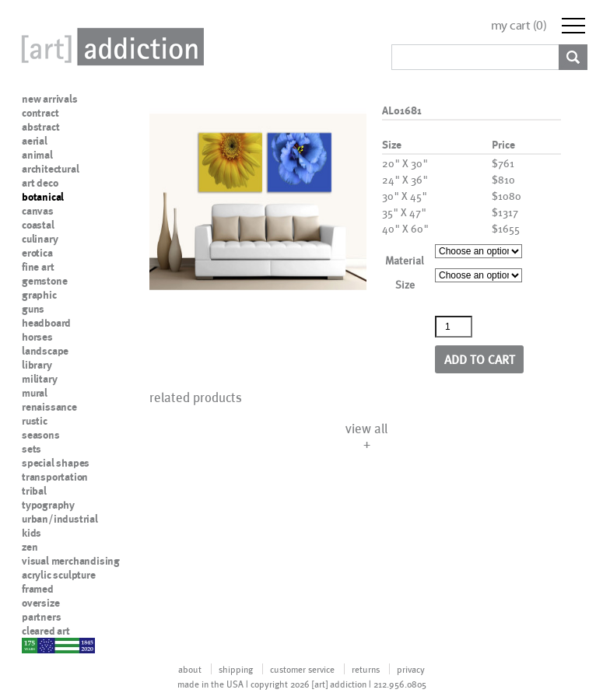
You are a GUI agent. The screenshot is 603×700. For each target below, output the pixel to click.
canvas (38, 211)
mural (35, 393)
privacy (411, 669)
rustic (35, 421)
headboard (46, 323)
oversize (40, 603)
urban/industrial (60, 519)
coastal (38, 225)
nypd (33, 645)
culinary (40, 239)
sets (32, 449)
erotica (37, 253)
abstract (40, 127)
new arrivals (50, 99)
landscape (45, 351)
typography (48, 505)
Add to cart (480, 359)
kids (32, 533)
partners (41, 617)
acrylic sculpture (59, 575)
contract (40, 113)
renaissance (49, 407)
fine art (38, 267)
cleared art (46, 631)
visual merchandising (71, 561)
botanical (43, 197)
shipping (236, 669)
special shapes (56, 463)
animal (37, 155)
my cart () (519, 25)
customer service (302, 669)
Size (405, 284)
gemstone (44, 281)
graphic (39, 295)
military (39, 379)
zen (30, 547)
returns (366, 669)
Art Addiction (110, 47)
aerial (35, 141)
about (190, 669)
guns (33, 309)
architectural (50, 169)
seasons (41, 435)
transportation (55, 477)
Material (405, 260)
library (37, 365)
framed (38, 589)
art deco (40, 183)
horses (37, 337)
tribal (34, 491)
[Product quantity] (454, 327)
